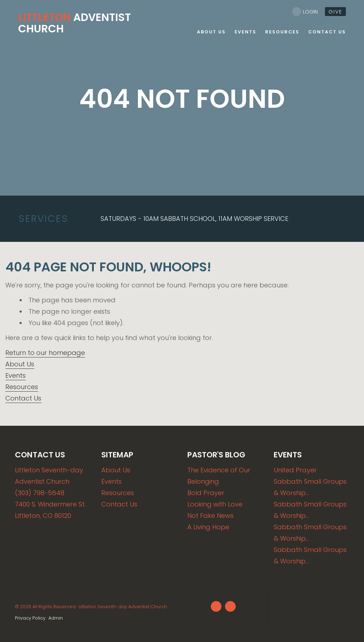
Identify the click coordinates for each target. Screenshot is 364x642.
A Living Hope (208, 527)
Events (15, 375)
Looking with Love (215, 504)
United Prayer (295, 470)
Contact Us (23, 398)
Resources (22, 387)
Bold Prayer (206, 493)
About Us (20, 364)
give (335, 12)
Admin (56, 618)
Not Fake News (210, 516)
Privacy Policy (30, 618)
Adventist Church (74, 23)
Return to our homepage (45, 353)
